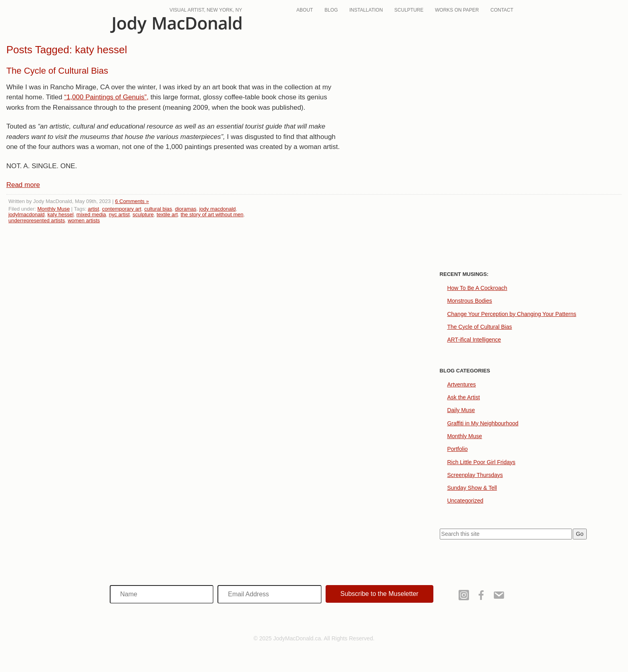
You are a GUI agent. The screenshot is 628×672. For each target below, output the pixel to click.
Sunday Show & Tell (472, 488)
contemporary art (122, 209)
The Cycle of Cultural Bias (57, 71)
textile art (167, 214)
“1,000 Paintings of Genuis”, (106, 97)
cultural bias (158, 209)
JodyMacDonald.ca (176, 25)
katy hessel (61, 214)
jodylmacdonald (26, 214)
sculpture (143, 214)
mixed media (91, 214)
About (305, 10)
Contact (502, 10)
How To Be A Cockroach (477, 288)
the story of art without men (212, 214)
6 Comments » (132, 201)
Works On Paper (457, 10)
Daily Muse (461, 410)
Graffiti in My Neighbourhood (483, 423)
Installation (366, 10)
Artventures (461, 384)
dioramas (186, 209)
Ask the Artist (463, 397)
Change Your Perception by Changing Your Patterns (511, 314)
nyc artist (119, 214)
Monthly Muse (53, 209)
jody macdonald (217, 209)
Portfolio (457, 449)
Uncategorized (465, 501)
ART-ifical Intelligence (474, 340)
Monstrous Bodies (469, 301)
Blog (331, 10)
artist (93, 209)
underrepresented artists (37, 220)
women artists (84, 220)
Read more (23, 185)
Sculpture (409, 10)
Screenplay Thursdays (475, 475)
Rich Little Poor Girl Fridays (481, 462)
